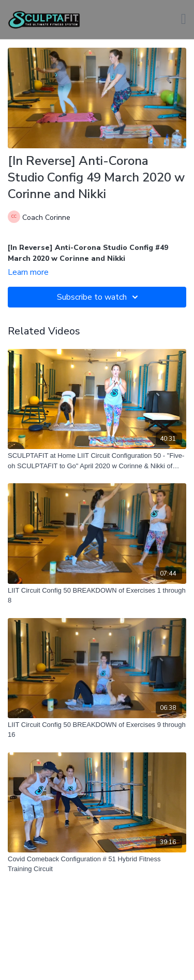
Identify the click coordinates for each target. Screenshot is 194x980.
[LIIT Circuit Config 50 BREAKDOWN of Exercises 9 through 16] (97, 730)
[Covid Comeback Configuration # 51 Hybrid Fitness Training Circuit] (97, 864)
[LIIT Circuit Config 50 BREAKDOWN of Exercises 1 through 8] (97, 596)
